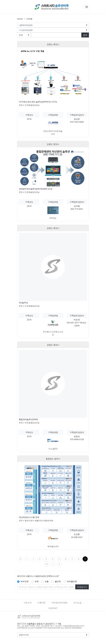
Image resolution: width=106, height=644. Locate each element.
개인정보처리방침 (59, 603)
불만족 (58, 581)
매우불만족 (72, 581)
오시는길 (78, 603)
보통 (47, 581)
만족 (37, 581)
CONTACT (53, 608)
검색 (85, 35)
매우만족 (25, 581)
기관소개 (27, 603)
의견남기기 (82, 587)
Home (20, 19)
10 (47, 564)
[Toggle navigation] (87, 7)
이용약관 (41, 603)
